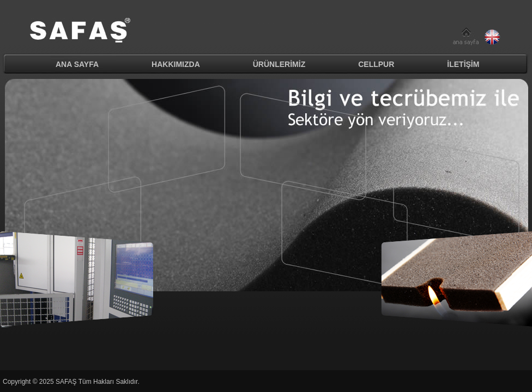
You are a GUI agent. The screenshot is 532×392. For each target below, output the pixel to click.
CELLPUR (376, 64)
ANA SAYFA (77, 64)
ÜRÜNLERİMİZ (279, 64)
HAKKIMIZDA (176, 64)
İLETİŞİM (463, 64)
